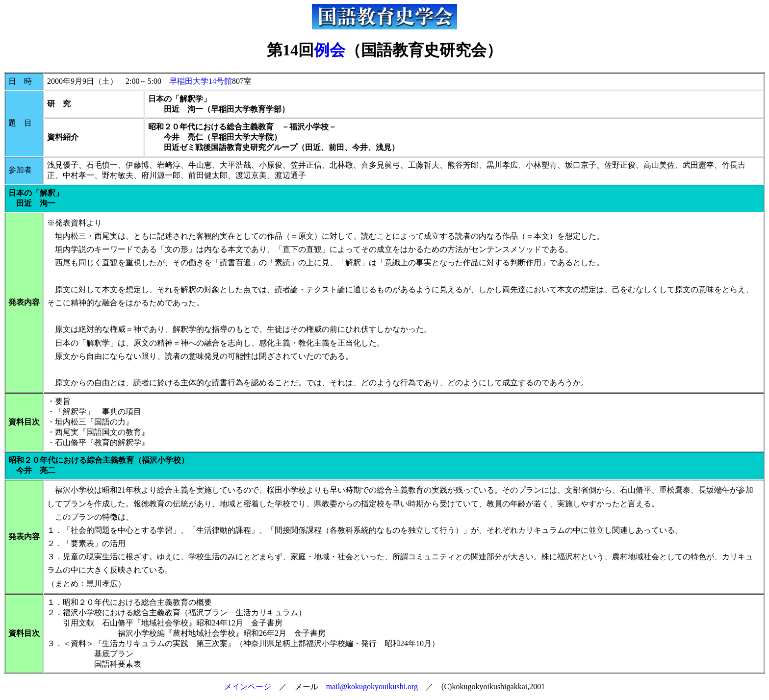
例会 (330, 50)
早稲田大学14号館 (201, 81)
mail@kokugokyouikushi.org (372, 687)
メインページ (248, 687)
